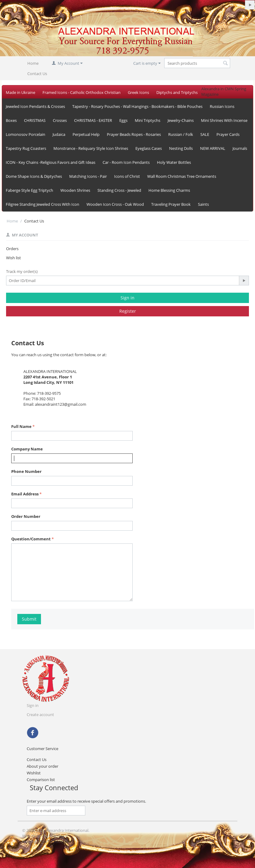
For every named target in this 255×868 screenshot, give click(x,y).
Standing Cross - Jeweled (119, 190)
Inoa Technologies (55, 841)
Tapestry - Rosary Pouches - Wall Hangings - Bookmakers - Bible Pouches (137, 106)
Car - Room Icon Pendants (126, 162)
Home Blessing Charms (169, 190)
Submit (29, 619)
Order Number (26, 516)
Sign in (127, 298)
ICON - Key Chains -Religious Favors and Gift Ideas (51, 162)
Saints (203, 204)
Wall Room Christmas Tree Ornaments (182, 176)
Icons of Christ (127, 176)
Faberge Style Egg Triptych (29, 190)
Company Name (27, 449)
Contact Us (37, 74)
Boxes (11, 120)
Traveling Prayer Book (171, 204)
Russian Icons (222, 106)
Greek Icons (138, 92)
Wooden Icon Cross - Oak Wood (115, 204)
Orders (12, 249)
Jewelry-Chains (181, 120)
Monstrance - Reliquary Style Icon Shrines (91, 148)
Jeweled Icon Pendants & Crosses (35, 106)
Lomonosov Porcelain (25, 134)
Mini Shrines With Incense (224, 120)
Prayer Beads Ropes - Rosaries (134, 134)
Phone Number (26, 471)
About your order (42, 766)
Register (128, 311)
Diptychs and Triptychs (177, 92)
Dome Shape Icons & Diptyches (34, 176)
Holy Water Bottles (174, 162)
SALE (205, 134)
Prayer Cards (228, 134)
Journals (240, 148)
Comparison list (41, 780)
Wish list (14, 258)
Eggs (123, 120)
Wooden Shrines (75, 190)
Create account (40, 715)
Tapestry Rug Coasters (26, 148)
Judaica (59, 134)
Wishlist (34, 773)
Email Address (25, 494)
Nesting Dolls (181, 148)
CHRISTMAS (35, 120)
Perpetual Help (86, 134)
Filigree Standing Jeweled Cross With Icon (42, 204)
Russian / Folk (181, 134)
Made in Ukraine (20, 92)
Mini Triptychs (148, 120)
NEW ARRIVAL (213, 148)
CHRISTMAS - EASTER (93, 120)
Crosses (60, 120)
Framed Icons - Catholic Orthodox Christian (82, 92)
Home (33, 63)
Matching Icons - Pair (88, 176)
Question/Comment (31, 539)
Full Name (21, 426)
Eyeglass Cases (149, 148)
